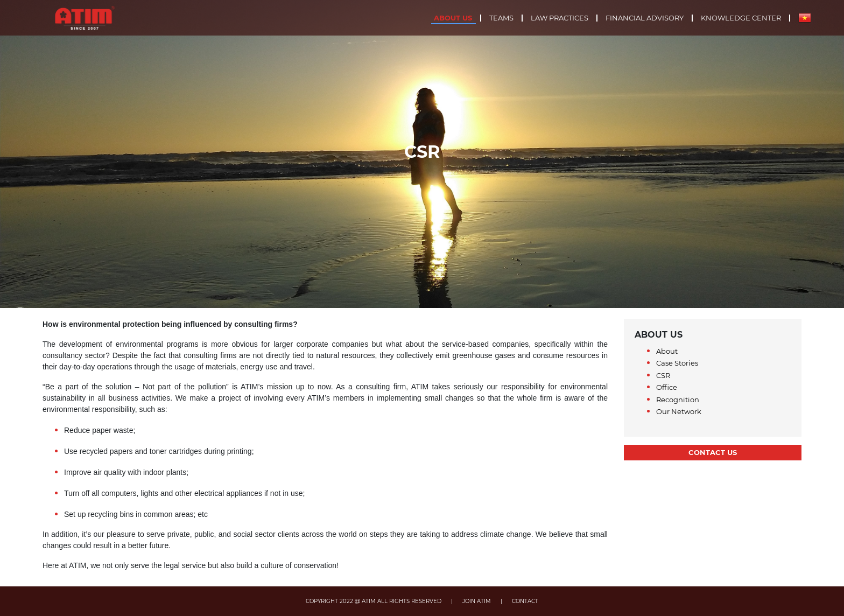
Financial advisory (645, 18)
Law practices (560, 18)
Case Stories (677, 363)
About (667, 351)
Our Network (679, 411)
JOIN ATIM (477, 601)
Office (667, 387)
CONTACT (525, 601)
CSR (663, 375)
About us (453, 18)
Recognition (678, 400)
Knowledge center (741, 18)
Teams (501, 18)
